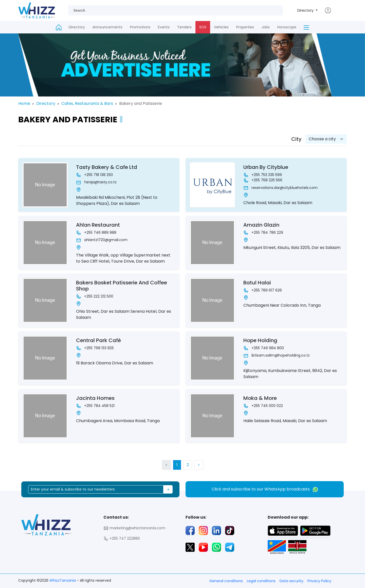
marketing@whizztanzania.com (134, 528)
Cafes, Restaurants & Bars (87, 103)
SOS (203, 27)
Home (24, 103)
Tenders (184, 27)
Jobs (266, 27)
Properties (245, 27)
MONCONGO (275, 547)
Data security (291, 581)
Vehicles (221, 27)
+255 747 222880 (122, 538)
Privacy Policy (319, 581)
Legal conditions (261, 581)
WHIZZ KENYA (295, 547)
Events (164, 27)
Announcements (107, 27)
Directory (306, 10)
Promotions (140, 27)
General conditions (226, 581)
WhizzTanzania (63, 580)
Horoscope (287, 27)
